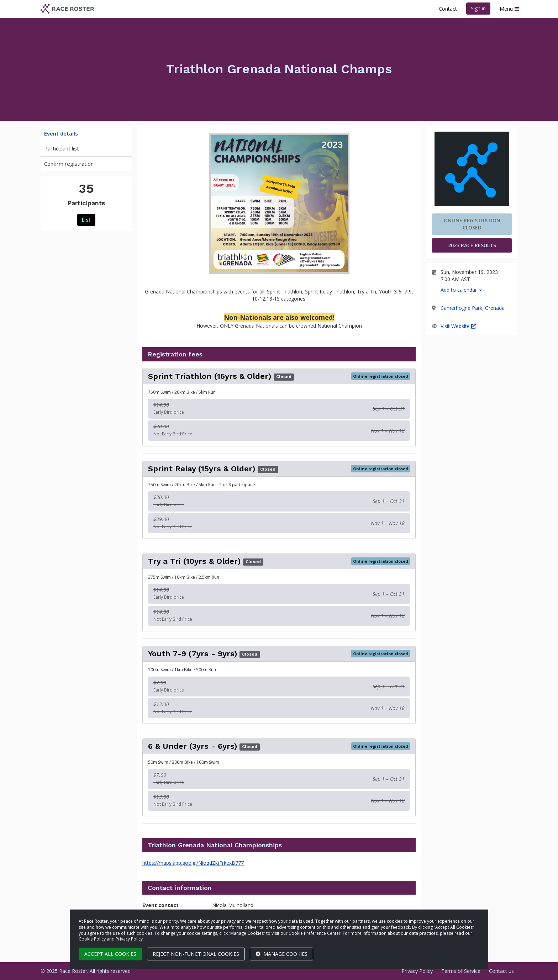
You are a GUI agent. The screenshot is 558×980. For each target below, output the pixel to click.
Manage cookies (281, 954)
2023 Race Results (472, 245)
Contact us (501, 971)
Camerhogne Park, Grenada (473, 308)
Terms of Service (461, 971)
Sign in (478, 8)
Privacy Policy (417, 971)
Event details (61, 133)
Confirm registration (69, 164)
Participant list (62, 148)
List (86, 220)
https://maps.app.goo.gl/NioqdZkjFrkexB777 (193, 863)
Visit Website (458, 326)
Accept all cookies (110, 954)
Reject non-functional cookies (196, 954)
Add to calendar (461, 290)
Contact (448, 9)
